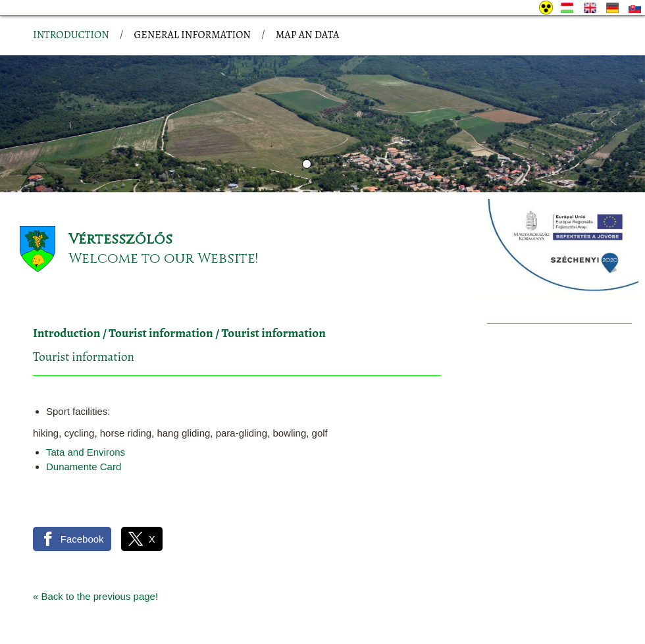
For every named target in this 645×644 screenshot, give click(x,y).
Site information (182, 596)
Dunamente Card (84, 394)
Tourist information (161, 261)
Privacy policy (108, 596)
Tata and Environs (86, 380)
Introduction (66, 261)
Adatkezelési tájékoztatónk (220, 630)
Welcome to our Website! (163, 186)
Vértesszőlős (120, 167)
